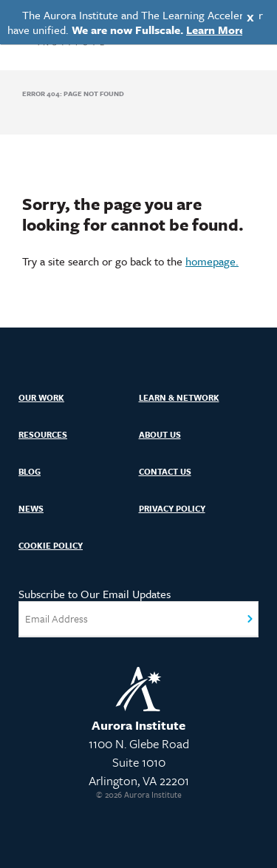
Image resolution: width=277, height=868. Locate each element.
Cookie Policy (51, 545)
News (31, 508)
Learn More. (217, 30)
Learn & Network (179, 397)
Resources (43, 434)
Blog (30, 471)
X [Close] (250, 17)
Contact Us (165, 471)
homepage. (212, 261)
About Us (160, 434)
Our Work (41, 397)
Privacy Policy (172, 508)
